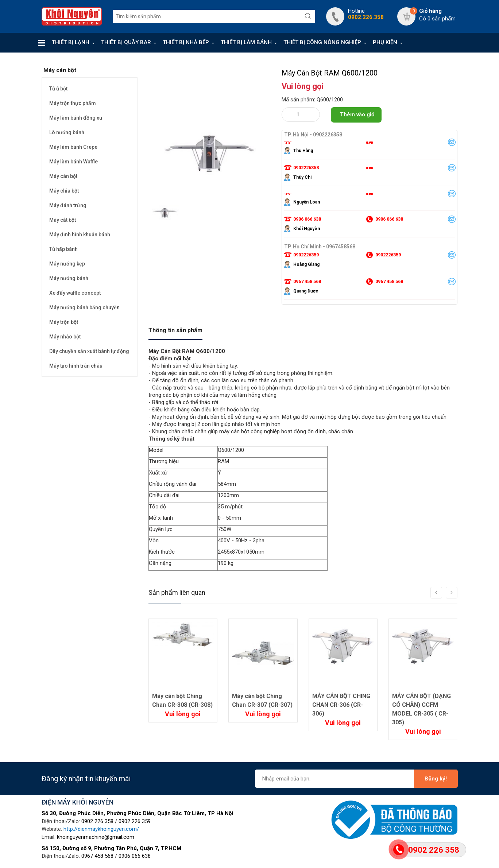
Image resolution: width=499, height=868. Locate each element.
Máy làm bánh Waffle (74, 162)
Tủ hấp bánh (63, 249)
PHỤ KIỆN (385, 42)
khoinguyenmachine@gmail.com (96, 837)
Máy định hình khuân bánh (80, 235)
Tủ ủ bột (58, 89)
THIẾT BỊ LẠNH (71, 42)
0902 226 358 (97, 821)
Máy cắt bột (63, 220)
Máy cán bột (63, 176)
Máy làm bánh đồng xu (76, 118)
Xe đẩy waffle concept (75, 293)
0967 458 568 (97, 856)
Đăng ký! (436, 779)
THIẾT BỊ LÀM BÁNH (246, 42)
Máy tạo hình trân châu (76, 366)
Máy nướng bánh (69, 278)
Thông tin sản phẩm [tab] (175, 330)
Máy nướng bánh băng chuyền (84, 307)
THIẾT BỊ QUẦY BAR (126, 42)
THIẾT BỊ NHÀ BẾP (186, 42)
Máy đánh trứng (68, 205)
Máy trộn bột (64, 322)
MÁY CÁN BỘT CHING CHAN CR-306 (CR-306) (341, 705)
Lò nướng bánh (67, 132)
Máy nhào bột (65, 337)
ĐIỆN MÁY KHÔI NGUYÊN (78, 802)
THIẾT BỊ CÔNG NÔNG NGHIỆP (322, 42)
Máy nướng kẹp (67, 264)
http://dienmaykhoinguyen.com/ (101, 829)
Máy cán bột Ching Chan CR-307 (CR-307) (262, 700)
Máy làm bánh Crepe (73, 147)
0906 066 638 (135, 856)
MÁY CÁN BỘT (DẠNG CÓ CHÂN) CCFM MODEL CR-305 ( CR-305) (421, 709)
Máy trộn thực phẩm (73, 103)
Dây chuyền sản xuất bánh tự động (89, 351)
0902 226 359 (135, 821)
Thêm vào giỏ (357, 115)
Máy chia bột (64, 191)
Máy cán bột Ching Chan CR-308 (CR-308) (182, 700)
